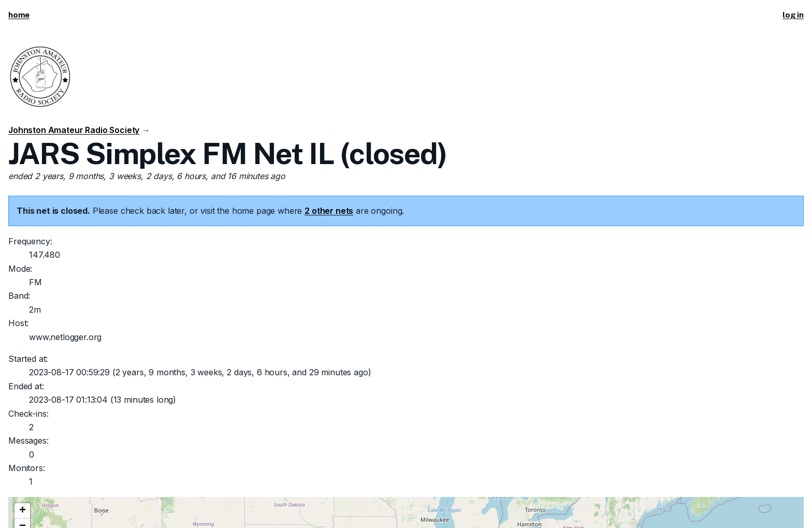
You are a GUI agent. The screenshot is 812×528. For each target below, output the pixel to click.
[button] (22, 511)
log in (793, 15)
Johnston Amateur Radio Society (74, 130)
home (19, 15)
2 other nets (329, 211)
